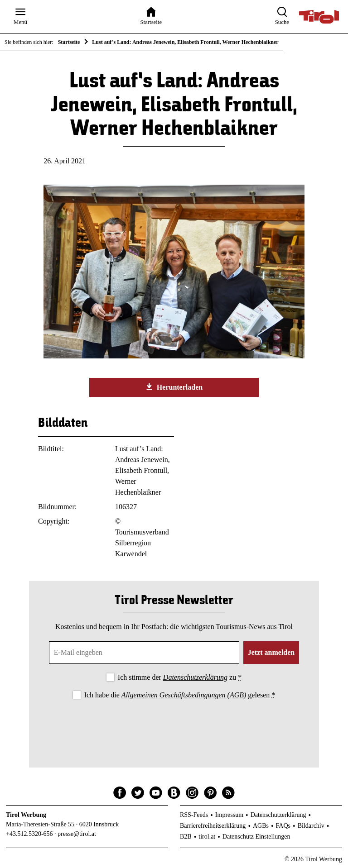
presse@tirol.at (77, 834)
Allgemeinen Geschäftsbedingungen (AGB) (184, 695)
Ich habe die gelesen (180, 695)
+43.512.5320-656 (29, 834)
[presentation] (174, 726)
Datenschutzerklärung (195, 677)
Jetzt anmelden (271, 652)
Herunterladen (174, 387)
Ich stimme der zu (180, 677)
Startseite (69, 42)
